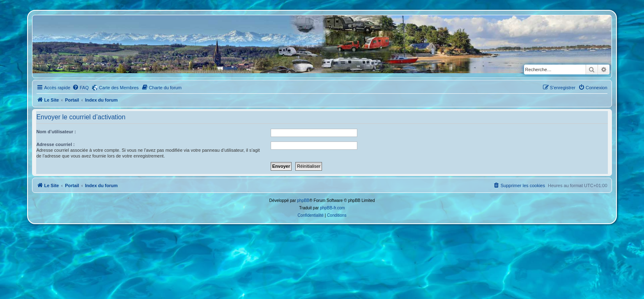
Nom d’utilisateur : (56, 132)
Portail (72, 100)
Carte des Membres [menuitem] (119, 88)
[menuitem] (80, 88)
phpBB (303, 200)
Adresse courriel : (55, 144)
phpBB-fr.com (332, 208)
